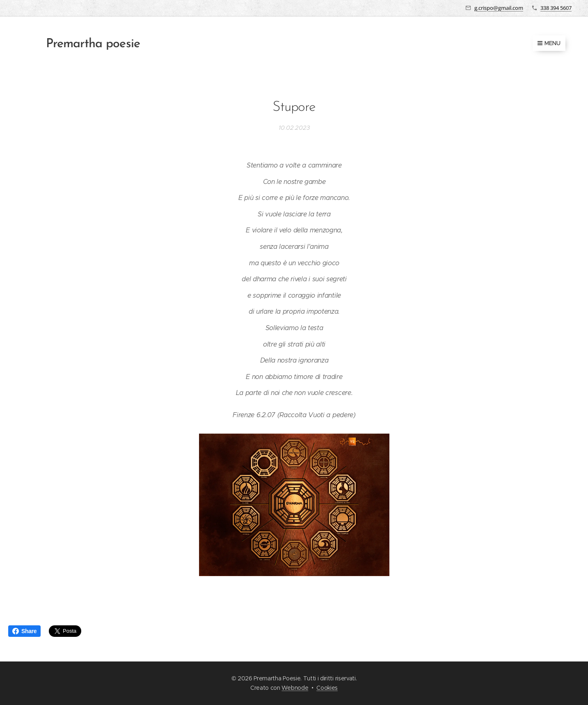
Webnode (295, 688)
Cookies (327, 688)
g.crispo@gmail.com (499, 8)
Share (24, 631)
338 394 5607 (556, 8)
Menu (549, 43)
